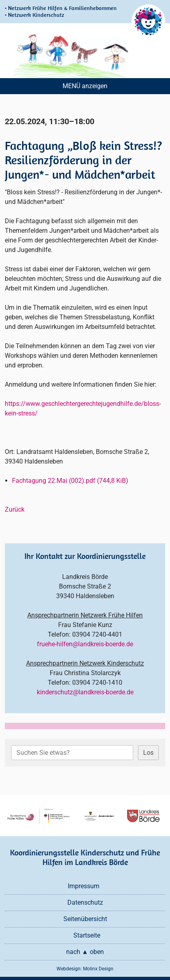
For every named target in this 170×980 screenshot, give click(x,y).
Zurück (15, 509)
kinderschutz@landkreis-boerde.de (85, 692)
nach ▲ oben (85, 952)
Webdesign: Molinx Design (85, 969)
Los (148, 753)
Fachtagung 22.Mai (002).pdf (70, 481)
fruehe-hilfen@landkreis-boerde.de (85, 644)
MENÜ (71, 86)
